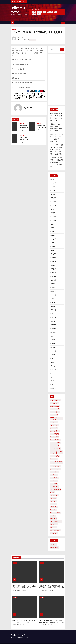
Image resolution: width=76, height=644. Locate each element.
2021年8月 (53, 377)
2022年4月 (53, 347)
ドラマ (39, 14)
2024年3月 (53, 261)
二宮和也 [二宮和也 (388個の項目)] (54, 487)
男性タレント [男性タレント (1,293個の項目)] (55, 513)
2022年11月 (53, 321)
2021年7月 (53, 381)
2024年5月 (53, 254)
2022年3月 (53, 351)
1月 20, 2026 (42, 129)
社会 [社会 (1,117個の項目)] (53, 516)
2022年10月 (53, 325)
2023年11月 (53, 276)
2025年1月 (53, 224)
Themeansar (14, 641)
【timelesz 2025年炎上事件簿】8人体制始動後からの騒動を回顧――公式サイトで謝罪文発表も (57, 162)
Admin (21, 38)
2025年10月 (53, 191)
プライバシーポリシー (59, 640)
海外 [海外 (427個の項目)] (53, 510)
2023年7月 (53, 291)
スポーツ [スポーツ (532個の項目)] (54, 472)
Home (51, 640)
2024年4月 (53, 258)
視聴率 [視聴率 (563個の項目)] (54, 524)
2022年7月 (53, 336)
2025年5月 (53, 209)
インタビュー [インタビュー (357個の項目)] (55, 443)
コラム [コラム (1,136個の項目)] (54, 459)
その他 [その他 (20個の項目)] (53, 545)
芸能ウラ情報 (50, 12)
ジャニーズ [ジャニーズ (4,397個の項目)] (55, 466)
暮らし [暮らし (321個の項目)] (53, 504)
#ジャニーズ (32, 40)
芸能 (44, 12)
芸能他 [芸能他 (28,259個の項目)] (54, 548)
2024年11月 (53, 232)
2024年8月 (53, 243)
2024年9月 (53, 239)
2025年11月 (53, 187)
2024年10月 (53, 235)
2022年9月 (53, 329)
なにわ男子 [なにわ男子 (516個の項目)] (55, 434)
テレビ (55, 12)
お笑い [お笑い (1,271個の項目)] (54, 428)
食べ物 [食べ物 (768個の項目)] (54, 533)
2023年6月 (53, 295)
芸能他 (14, 29)
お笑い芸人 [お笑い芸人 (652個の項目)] (55, 431)
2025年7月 (53, 202)
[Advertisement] (57, 80)
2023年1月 (53, 314)
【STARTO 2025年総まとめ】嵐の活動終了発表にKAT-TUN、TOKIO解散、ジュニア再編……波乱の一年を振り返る (56, 149)
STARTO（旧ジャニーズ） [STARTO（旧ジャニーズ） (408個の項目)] (56, 419)
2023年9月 (53, 284)
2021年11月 (53, 366)
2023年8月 (53, 288)
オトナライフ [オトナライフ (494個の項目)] (55, 448)
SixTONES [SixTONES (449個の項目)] (55, 409)
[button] (59, 23)
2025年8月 (53, 198)
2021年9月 (53, 373)
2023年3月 (53, 306)
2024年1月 (53, 269)
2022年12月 (53, 317)
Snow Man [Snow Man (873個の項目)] (55, 412)
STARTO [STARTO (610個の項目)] (54, 415)
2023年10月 (53, 280)
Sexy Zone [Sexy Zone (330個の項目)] (55, 406)
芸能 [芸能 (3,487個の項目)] (54, 519)
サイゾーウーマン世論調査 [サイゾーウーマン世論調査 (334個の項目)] (56, 462)
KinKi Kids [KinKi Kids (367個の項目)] (54, 403)
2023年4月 (53, 302)
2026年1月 (53, 179)
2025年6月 (53, 205)
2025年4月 (53, 213)
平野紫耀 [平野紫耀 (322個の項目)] (54, 495)
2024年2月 (53, 265)
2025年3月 (53, 217)
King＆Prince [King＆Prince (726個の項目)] (55, 400)
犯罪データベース (21, 629)
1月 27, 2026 (24, 129)
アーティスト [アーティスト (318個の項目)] (55, 440)
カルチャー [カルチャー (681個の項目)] (55, 456)
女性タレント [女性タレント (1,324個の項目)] (56, 489)
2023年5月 (53, 299)
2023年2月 (53, 310)
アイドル (34, 14)
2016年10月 (53, 388)
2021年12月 (53, 362)
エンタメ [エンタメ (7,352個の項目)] (55, 446)
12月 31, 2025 (44, 619)
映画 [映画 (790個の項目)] (53, 501)
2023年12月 (53, 273)
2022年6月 (53, 340)
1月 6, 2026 (24, 141)
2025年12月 (53, 183)
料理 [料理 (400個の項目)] (53, 498)
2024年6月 (53, 250)
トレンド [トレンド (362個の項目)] (54, 478)
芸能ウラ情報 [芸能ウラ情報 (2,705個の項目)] (56, 521)
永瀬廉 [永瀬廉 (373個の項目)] (54, 507)
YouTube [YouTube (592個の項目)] (54, 425)
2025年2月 (53, 220)
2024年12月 (53, 228)
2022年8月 (53, 332)
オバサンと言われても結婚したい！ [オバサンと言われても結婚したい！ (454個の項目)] (56, 452)
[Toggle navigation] (55, 23)
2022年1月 (53, 358)
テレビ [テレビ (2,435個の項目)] (54, 475)
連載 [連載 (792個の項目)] (53, 527)
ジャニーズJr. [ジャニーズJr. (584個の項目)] (55, 469)
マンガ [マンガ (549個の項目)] (54, 484)
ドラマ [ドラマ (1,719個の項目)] (54, 481)
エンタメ (34, 12)
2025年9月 (53, 194)
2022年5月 (53, 344)
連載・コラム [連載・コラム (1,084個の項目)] (56, 530)
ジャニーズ (40, 12)
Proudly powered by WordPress (19, 640)
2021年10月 (53, 370)
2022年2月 (53, 355)
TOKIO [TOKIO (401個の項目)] (54, 422)
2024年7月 (53, 247)
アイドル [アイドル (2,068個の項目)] (55, 437)
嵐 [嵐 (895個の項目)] (53, 492)
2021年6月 (53, 385)
